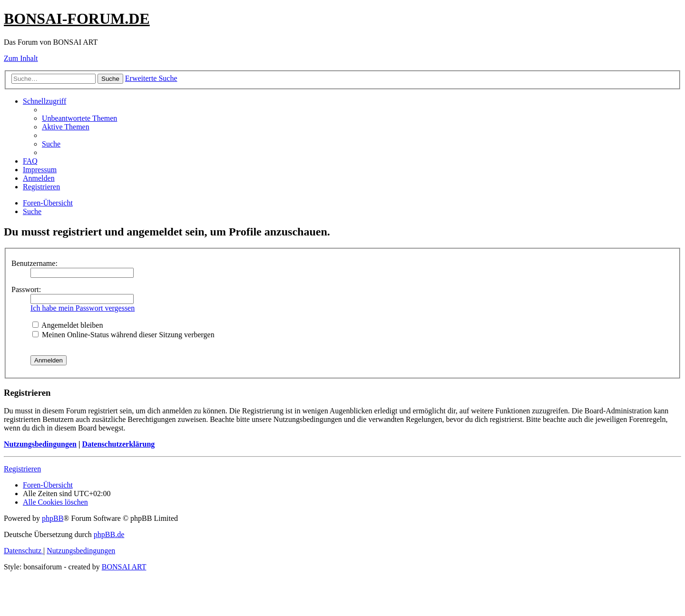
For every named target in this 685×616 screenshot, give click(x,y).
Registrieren (22, 469)
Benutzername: (34, 263)
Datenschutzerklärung (118, 444)
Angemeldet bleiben (68, 325)
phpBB (53, 518)
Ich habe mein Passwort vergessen (83, 308)
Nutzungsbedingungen (40, 444)
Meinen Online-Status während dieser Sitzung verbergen (123, 335)
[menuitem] (79, 118)
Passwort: (26, 289)
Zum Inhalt (21, 58)
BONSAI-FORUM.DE (77, 19)
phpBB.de (109, 534)
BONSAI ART (124, 567)
